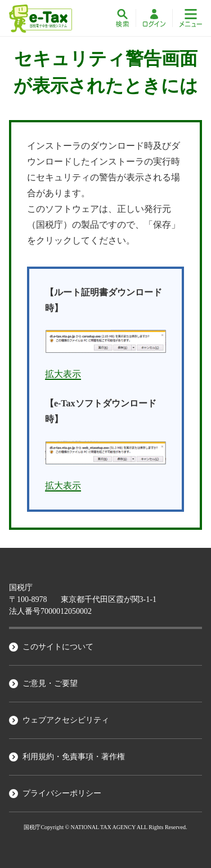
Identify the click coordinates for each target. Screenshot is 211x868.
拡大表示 (63, 374)
